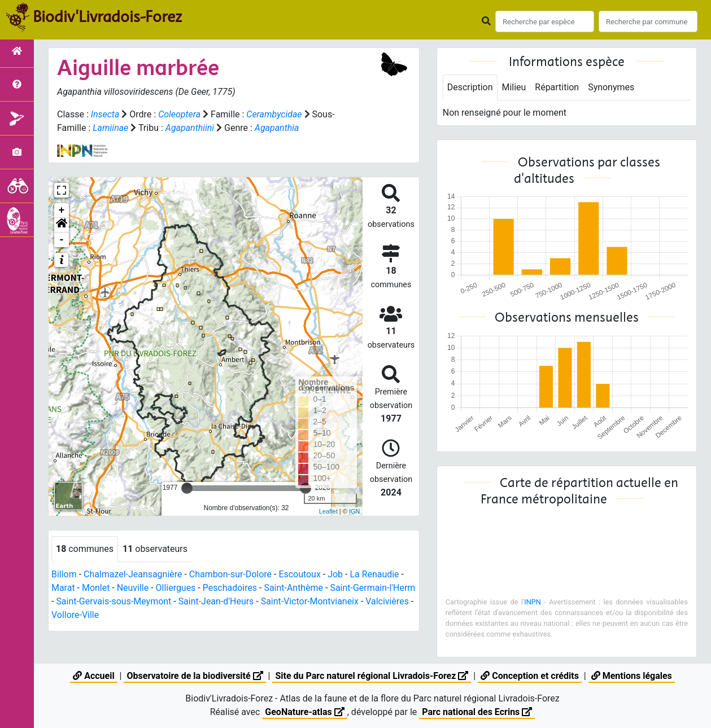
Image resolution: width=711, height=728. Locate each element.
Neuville (133, 588)
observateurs (155, 549)
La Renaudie (375, 574)
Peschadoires (230, 588)
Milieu (514, 87)
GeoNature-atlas (304, 712)
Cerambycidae (275, 114)
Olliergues (176, 588)
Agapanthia (277, 128)
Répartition (557, 87)
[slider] (187, 488)
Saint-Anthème (294, 588)
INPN (533, 602)
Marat (63, 588)
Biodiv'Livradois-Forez (107, 16)
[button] (62, 225)
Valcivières (73, 615)
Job (336, 574)
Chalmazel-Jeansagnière (133, 574)
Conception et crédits (530, 676)
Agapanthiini (190, 128)
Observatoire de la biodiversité (195, 676)
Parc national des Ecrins (477, 712)
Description (470, 87)
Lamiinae (110, 128)
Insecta (105, 114)
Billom (64, 574)
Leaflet (328, 511)
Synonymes (612, 87)
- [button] (62, 240)
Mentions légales (632, 676)
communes (85, 549)
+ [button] (62, 210)
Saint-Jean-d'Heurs (245, 601)
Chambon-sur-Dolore (231, 574)
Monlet (96, 588)
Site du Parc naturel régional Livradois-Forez (372, 676)
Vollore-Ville (125, 615)
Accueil (93, 676)
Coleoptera (179, 114)
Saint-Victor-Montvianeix (339, 601)
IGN (355, 511)
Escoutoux (300, 574)
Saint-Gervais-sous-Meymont (142, 601)
